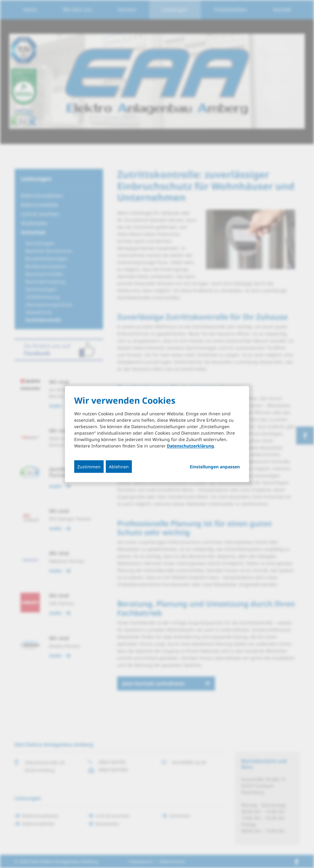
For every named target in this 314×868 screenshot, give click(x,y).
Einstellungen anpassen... (215, 466)
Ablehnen (119, 466)
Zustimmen (89, 466)
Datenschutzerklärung (190, 445)
